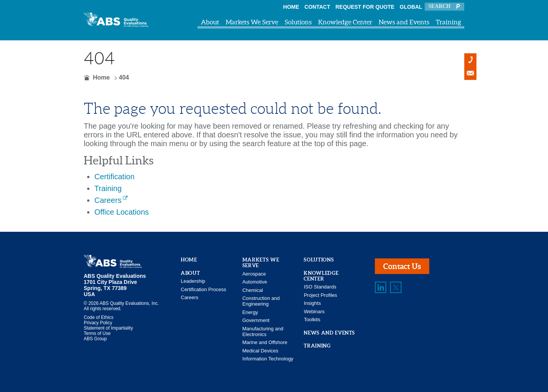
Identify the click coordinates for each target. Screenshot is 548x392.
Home (291, 7)
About (210, 22)
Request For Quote (365, 7)
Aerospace (254, 274)
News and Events (404, 22)
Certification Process (203, 289)
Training (448, 22)
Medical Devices (260, 351)
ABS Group (95, 339)
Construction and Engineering (261, 301)
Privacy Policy (98, 323)
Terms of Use (97, 333)
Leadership (193, 281)
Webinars (314, 312)
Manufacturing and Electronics (263, 331)
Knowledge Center (345, 22)
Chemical (253, 290)
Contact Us (402, 266)
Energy (250, 312)
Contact (317, 7)
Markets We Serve (252, 22)
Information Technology (268, 359)
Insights (312, 303)
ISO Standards (320, 287)
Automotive (255, 282)
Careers (108, 200)
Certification (115, 177)
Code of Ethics (99, 317)
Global (411, 7)
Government (256, 320)
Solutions (298, 22)
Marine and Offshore (265, 342)
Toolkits (312, 319)
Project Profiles (320, 295)
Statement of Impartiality (108, 328)
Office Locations (122, 212)
